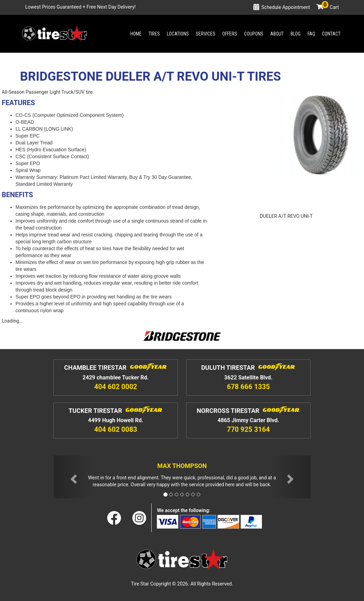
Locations (178, 34)
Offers (230, 34)
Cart (330, 7)
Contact (331, 34)
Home (136, 34)
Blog (296, 34)
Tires (154, 34)
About (277, 34)
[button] (73, 477)
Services (206, 34)
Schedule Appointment (286, 7)
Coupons (254, 34)
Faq (311, 34)
